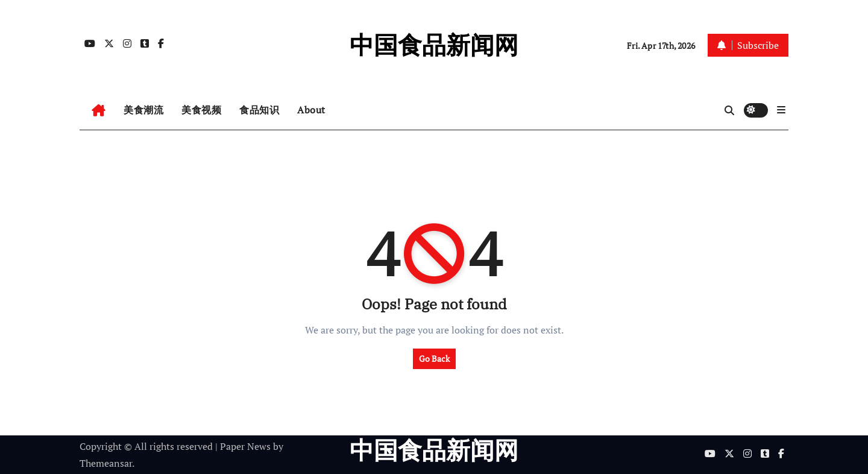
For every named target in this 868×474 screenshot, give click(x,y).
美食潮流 (143, 110)
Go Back (434, 359)
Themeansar (106, 463)
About (311, 110)
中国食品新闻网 (434, 45)
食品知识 (259, 110)
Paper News (245, 446)
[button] (781, 110)
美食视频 (201, 110)
